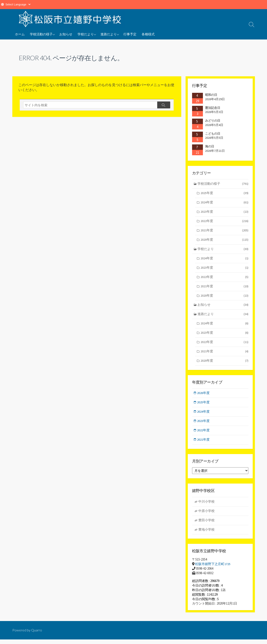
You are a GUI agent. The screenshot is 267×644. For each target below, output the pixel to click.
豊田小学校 (206, 524)
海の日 (210, 147)
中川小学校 (206, 505)
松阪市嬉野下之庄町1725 (213, 568)
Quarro (37, 635)
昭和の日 (211, 95)
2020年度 (224, 241)
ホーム (20, 34)
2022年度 (224, 222)
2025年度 (224, 194)
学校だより (86, 34)
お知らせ (66, 34)
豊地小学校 (206, 534)
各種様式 (148, 34)
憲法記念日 (213, 108)
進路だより (109, 34)
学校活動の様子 (41, 34)
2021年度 (224, 231)
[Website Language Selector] (18, 4)
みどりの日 (213, 121)
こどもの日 (213, 134)
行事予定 (130, 34)
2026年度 (204, 396)
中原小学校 (206, 515)
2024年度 (224, 203)
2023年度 (224, 212)
